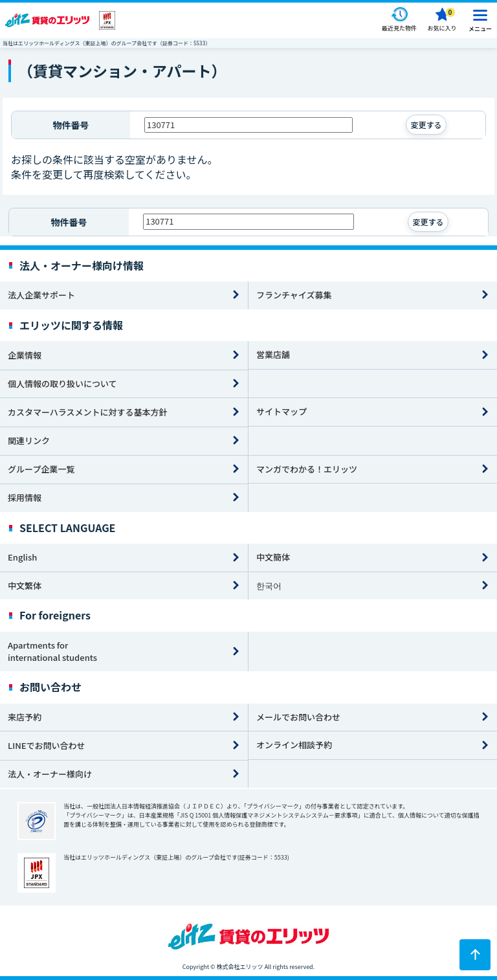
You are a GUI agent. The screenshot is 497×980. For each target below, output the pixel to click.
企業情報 (25, 355)
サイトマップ (282, 411)
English (22, 557)
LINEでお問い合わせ (47, 745)
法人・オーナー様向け (50, 774)
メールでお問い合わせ (298, 717)
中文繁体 (25, 585)
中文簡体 (273, 557)
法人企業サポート (41, 295)
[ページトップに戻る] (475, 955)
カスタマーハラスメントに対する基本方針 (87, 412)
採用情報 (25, 497)
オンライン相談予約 (294, 745)
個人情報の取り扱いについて (62, 384)
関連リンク (29, 440)
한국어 (269, 585)
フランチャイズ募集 (294, 295)
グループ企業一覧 (41, 469)
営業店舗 (273, 354)
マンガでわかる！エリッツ (307, 469)
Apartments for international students (52, 651)
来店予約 (25, 717)
